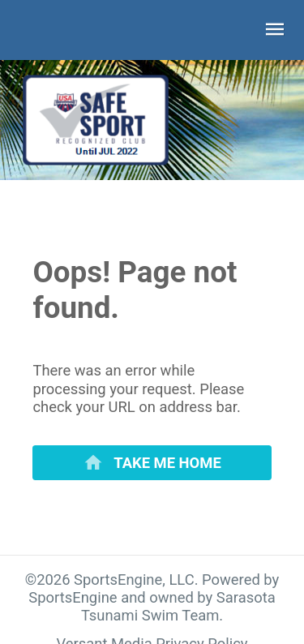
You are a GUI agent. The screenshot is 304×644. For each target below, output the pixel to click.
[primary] (152, 463)
